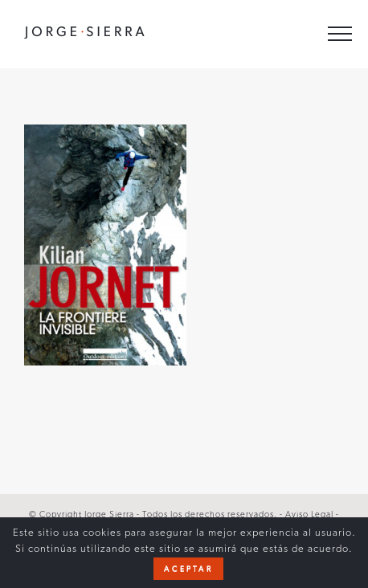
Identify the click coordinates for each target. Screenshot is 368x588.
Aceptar (188, 569)
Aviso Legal (311, 514)
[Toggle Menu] (340, 34)
